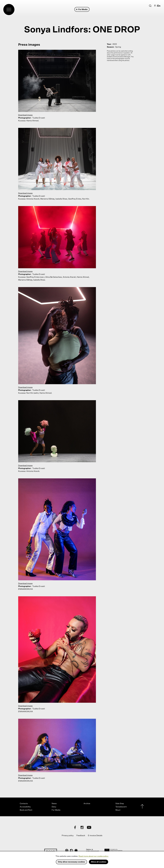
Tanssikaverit (121, 807)
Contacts (24, 804)
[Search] (150, 6)
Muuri (118, 810)
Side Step (120, 804)
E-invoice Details (95, 836)
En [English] (159, 6)
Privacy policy (68, 836)
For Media (82, 9)
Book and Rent (26, 810)
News (54, 804)
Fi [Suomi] (155, 6)
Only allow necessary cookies (71, 862)
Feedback (81, 836)
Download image (25, 115)
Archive (87, 804)
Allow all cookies (99, 862)
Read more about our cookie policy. (94, 856)
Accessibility (25, 807)
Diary (54, 807)
